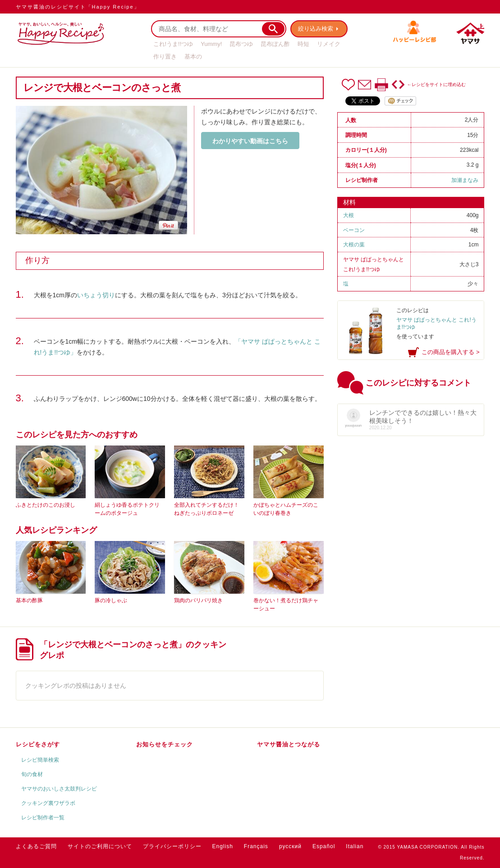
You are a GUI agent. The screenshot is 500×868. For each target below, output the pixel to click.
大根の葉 (354, 245)
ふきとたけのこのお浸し (46, 505)
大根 (349, 215)
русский (290, 846)
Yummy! (211, 44)
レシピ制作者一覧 (43, 818)
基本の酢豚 (29, 600)
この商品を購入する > (450, 352)
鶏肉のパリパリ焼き (198, 600)
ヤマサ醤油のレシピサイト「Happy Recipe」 (78, 7)
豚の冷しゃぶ (111, 600)
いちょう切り (96, 295)
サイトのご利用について (100, 846)
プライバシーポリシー (172, 846)
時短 (303, 44)
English (223, 846)
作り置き (165, 57)
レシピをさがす (38, 744)
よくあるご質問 (36, 846)
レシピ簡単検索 (40, 760)
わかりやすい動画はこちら (250, 141)
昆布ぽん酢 (275, 44)
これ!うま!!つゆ (173, 44)
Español (324, 846)
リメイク (329, 44)
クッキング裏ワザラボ (48, 803)
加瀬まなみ (465, 180)
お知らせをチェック (165, 744)
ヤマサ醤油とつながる (289, 744)
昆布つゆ (241, 44)
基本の (193, 57)
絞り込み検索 (316, 29)
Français (256, 846)
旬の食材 (32, 774)
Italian (355, 846)
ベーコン (354, 230)
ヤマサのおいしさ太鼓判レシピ (59, 789)
